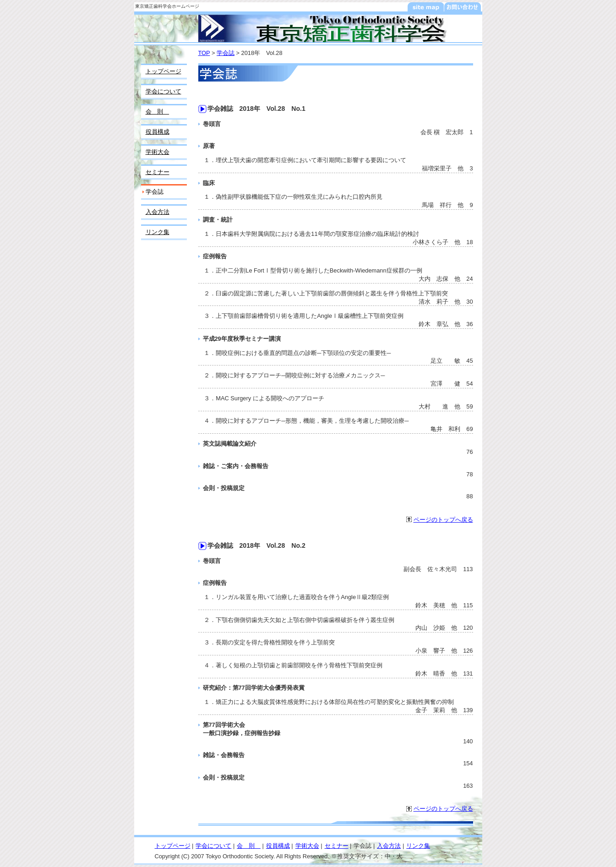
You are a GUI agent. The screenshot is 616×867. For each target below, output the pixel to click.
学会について (164, 91)
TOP (204, 53)
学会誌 (226, 53)
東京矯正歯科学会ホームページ (167, 6)
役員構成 (158, 132)
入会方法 (158, 212)
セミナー (158, 172)
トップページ (164, 71)
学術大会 (158, 152)
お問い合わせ (463, 7)
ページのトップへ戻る (443, 520)
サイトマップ (426, 7)
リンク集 (158, 232)
